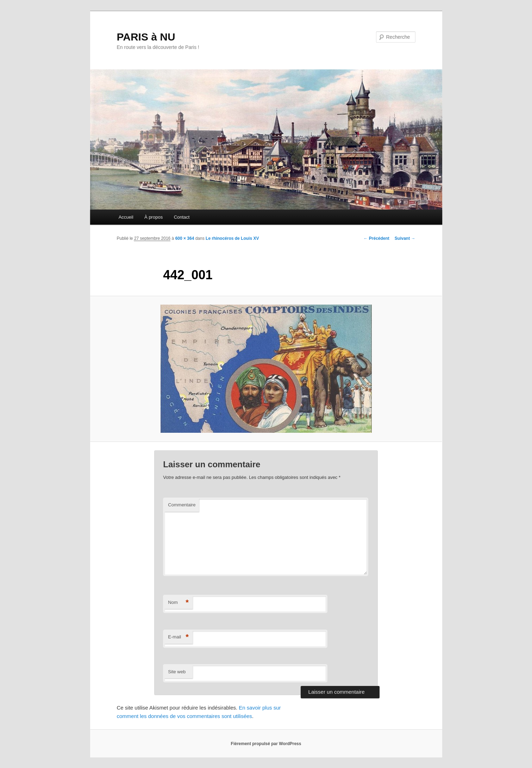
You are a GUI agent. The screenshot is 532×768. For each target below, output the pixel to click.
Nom (178, 603)
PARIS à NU (146, 37)
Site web (177, 672)
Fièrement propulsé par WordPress (266, 744)
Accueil (126, 217)
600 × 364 (185, 238)
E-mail (178, 637)
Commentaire (182, 505)
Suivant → (405, 238)
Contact (182, 217)
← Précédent (376, 238)
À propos (154, 217)
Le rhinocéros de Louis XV (232, 238)
